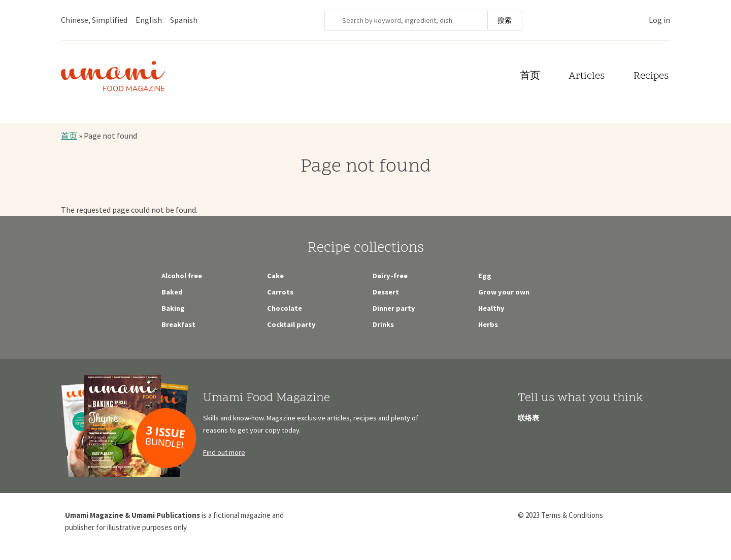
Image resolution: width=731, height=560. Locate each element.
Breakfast (178, 324)
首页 (530, 77)
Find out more (224, 452)
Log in (659, 20)
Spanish (184, 20)
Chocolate (285, 308)
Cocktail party (291, 324)
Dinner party (394, 308)
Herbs (488, 324)
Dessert (386, 292)
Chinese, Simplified (94, 20)
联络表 (528, 418)
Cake (275, 276)
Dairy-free (390, 276)
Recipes (651, 77)
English (149, 20)
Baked (172, 292)
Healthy (491, 308)
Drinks (383, 324)
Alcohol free (182, 276)
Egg (485, 276)
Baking (173, 308)
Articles (587, 77)
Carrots (280, 292)
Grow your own (504, 292)
